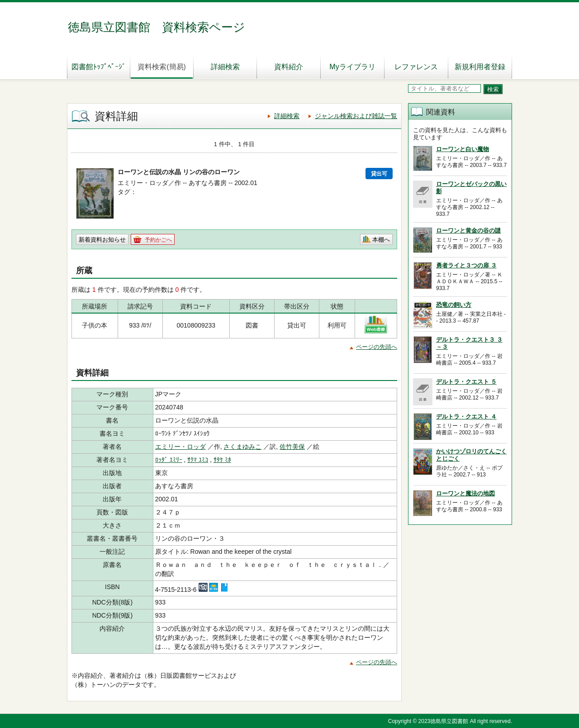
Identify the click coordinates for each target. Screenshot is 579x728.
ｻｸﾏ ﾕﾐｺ (198, 460)
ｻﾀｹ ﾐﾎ (222, 460)
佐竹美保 (292, 447)
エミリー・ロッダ (180, 447)
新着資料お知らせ (102, 240)
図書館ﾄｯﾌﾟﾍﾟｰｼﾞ (99, 67)
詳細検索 (225, 67)
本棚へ (381, 240)
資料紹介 (289, 67)
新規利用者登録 (480, 67)
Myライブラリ (352, 67)
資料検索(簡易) (162, 67)
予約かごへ (158, 240)
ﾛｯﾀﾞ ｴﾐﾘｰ (169, 460)
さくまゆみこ (242, 447)
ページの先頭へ (377, 347)
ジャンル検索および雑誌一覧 (356, 116)
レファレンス (416, 67)
